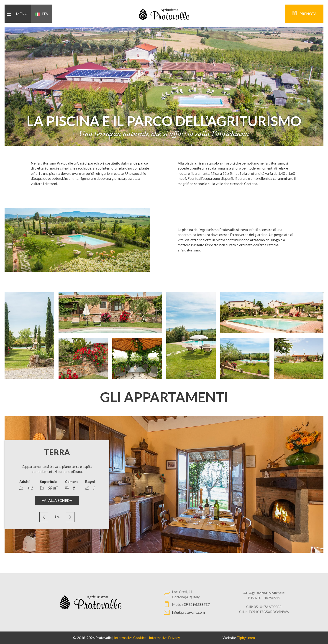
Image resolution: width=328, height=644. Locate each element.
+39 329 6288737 (195, 604)
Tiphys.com (246, 638)
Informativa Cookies (130, 638)
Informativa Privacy (164, 638)
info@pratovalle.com (188, 612)
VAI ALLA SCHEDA (57, 500)
